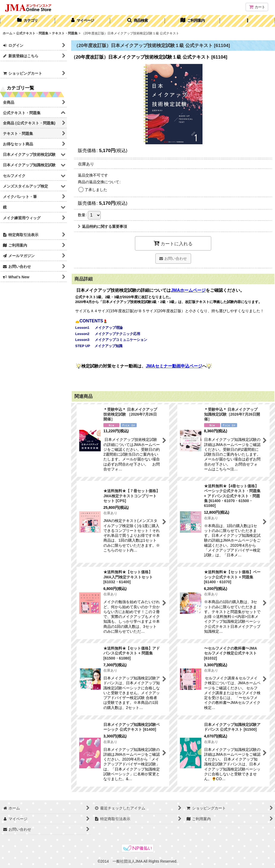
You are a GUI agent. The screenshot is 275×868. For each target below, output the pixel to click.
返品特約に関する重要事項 (102, 226)
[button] (138, 21)
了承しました (96, 190)
